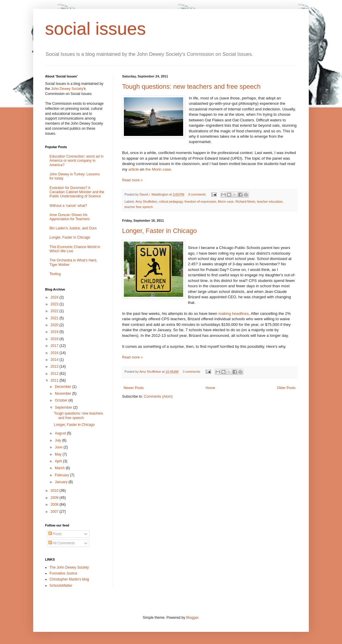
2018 (55, 339)
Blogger (192, 618)
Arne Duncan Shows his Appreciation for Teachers (70, 217)
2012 (55, 374)
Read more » (132, 180)
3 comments (191, 372)
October (62, 400)
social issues (95, 29)
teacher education (270, 202)
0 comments (197, 194)
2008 (55, 505)
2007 (55, 512)
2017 (55, 346)
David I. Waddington (154, 194)
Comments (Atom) (158, 396)
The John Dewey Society (69, 567)
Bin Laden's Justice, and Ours (73, 228)
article (134, 169)
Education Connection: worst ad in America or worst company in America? (76, 161)
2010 (55, 491)
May (59, 454)
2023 (55, 304)
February (62, 475)
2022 (55, 311)
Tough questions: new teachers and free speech (191, 87)
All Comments (61, 543)
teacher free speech (139, 207)
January (62, 482)
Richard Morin (245, 202)
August (61, 433)
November (64, 394)
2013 (55, 367)
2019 (55, 332)
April (59, 461)
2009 (55, 498)
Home (210, 388)
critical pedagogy (171, 202)
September (64, 407)
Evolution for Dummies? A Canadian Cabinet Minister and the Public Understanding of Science (77, 192)
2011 (55, 380)
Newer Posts (134, 388)
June (59, 447)
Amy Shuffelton (146, 202)
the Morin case (158, 169)
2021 (55, 318)
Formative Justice (63, 573)
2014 (55, 360)
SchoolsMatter (61, 586)
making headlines (234, 314)
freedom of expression (200, 202)
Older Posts (286, 388)
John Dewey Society (67, 89)
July (59, 440)
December (64, 387)
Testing (55, 274)
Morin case (226, 202)
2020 (55, 325)
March (60, 468)
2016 (55, 353)
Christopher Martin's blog (69, 579)
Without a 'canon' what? (68, 206)
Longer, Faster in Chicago (159, 231)
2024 (55, 297)
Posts (55, 534)
